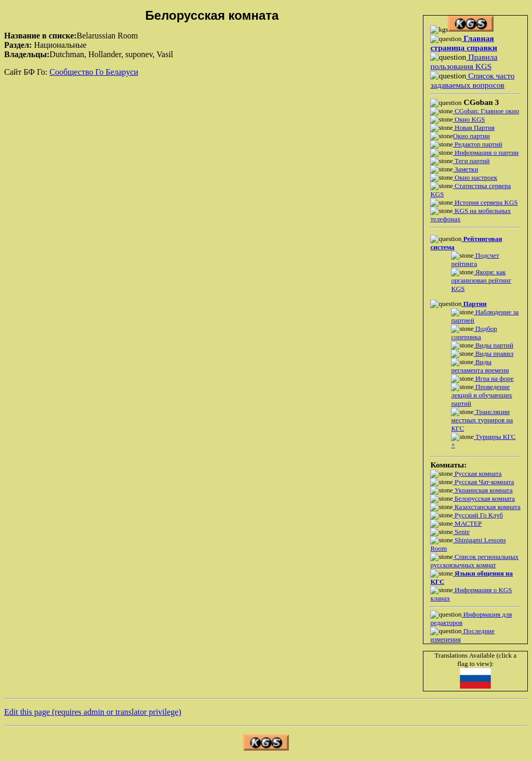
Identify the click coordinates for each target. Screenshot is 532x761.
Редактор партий (478, 144)
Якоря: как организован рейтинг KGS (481, 280)
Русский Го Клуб (478, 515)
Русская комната (477, 473)
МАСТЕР (467, 523)
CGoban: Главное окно (486, 111)
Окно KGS (469, 119)
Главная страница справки (464, 43)
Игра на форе (494, 378)
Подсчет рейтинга (475, 259)
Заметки (465, 169)
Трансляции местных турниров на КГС (482, 420)
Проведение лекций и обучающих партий (482, 395)
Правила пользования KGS (464, 62)
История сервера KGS (486, 202)
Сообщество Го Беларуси (94, 72)
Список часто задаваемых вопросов (472, 80)
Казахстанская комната (487, 507)
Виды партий (494, 345)
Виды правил (494, 353)
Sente (461, 532)
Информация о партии (486, 152)
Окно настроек (475, 177)
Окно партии (471, 136)
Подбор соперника (474, 333)
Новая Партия (474, 128)
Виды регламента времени (480, 366)
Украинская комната (483, 490)
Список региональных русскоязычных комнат (474, 561)
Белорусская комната (484, 498)
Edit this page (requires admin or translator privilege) (93, 712)
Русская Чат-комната (484, 482)
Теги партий (471, 161)
